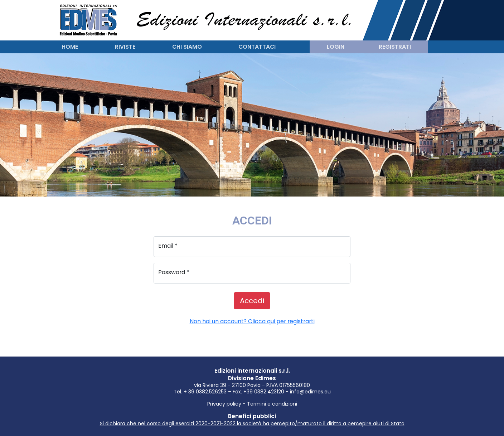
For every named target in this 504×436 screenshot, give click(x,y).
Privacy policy (224, 404)
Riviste (125, 47)
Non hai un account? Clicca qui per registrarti (252, 321)
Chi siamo (187, 47)
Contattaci (257, 47)
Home (70, 47)
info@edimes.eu (310, 392)
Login (336, 47)
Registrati (395, 47)
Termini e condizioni (272, 404)
